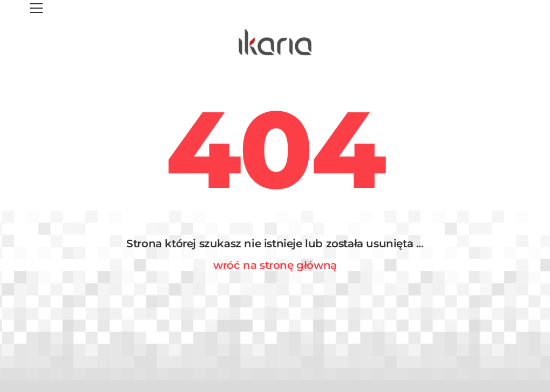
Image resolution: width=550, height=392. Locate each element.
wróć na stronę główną (275, 265)
